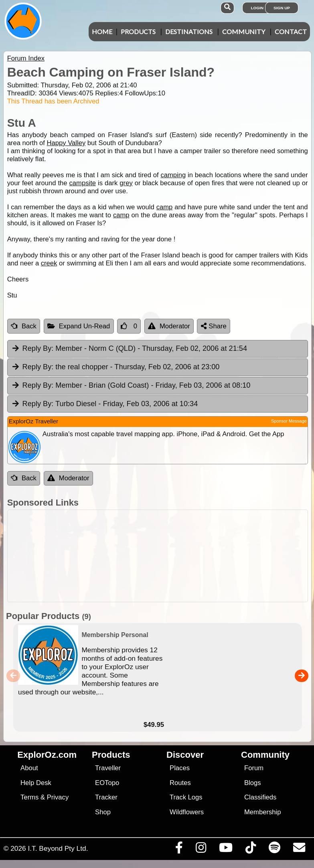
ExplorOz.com (47, 755)
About (29, 768)
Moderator (169, 326)
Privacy (58, 797)
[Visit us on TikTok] (250, 850)
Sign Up (282, 8)
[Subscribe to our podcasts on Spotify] (274, 850)
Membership (262, 812)
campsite (83, 183)
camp (165, 207)
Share (214, 326)
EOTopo (107, 783)
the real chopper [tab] (115, 367)
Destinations (189, 31)
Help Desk (36, 783)
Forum (254, 768)
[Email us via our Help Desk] (299, 850)
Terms (29, 797)
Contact (291, 31)
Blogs (253, 783)
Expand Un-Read (79, 326)
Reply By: (38, 348)
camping (173, 175)
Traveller (108, 768)
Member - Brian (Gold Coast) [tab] (131, 386)
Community (244, 31)
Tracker (106, 797)
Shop (103, 812)
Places (180, 768)
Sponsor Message (289, 421)
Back (24, 326)
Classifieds (260, 797)
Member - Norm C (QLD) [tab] (129, 349)
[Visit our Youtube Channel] (226, 850)
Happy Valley (66, 143)
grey (126, 183)
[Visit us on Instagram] (201, 850)
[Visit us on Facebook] (179, 850)
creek (49, 263)
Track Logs (186, 797)
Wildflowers (187, 812)
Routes (180, 783)
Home (102, 31)
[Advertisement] (161, 556)
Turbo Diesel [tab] (105, 404)
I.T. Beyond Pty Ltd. (58, 848)
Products (138, 31)
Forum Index (26, 58)
